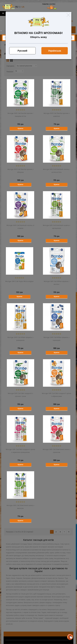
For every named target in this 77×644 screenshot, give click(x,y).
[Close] (68, 15)
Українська (55, 51)
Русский (22, 51)
